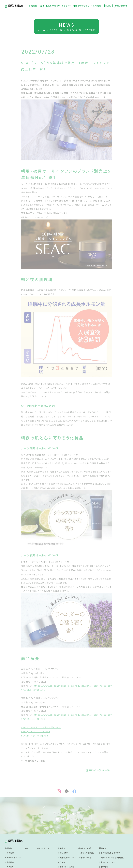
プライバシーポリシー (34, 846)
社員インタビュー (108, 829)
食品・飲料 (64, 820)
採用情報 (97, 6)
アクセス (10, 834)
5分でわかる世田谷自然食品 (112, 825)
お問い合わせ (121, 6)
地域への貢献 (86, 825)
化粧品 (63, 829)
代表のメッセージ (14, 825)
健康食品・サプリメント (69, 825)
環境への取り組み (88, 820)
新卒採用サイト (107, 839)
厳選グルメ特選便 (67, 834)
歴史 (43, 6)
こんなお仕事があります (111, 820)
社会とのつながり (81, 6)
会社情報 (33, 6)
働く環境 (105, 834)
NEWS (108, 6)
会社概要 (10, 829)
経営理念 (10, 820)
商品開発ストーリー (68, 839)
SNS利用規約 (31, 853)
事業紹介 (66, 6)
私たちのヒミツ (53, 6)
